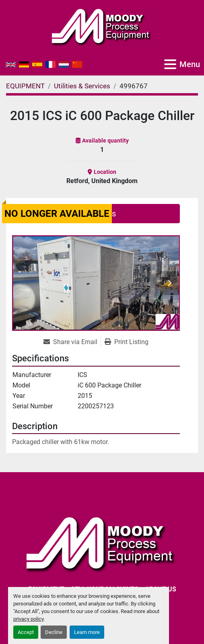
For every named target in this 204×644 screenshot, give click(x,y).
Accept (26, 632)
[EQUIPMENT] (25, 86)
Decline (54, 632)
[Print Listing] (127, 342)
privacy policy (28, 619)
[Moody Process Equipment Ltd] (102, 543)
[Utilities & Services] (82, 86)
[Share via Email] (72, 342)
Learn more (87, 632)
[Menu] (170, 64)
